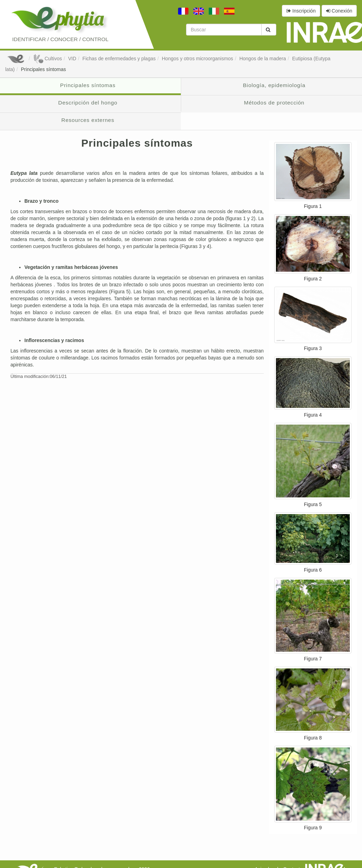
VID (72, 59)
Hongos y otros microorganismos (197, 59)
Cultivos (48, 59)
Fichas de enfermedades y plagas (119, 59)
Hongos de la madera (263, 59)
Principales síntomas (43, 69)
